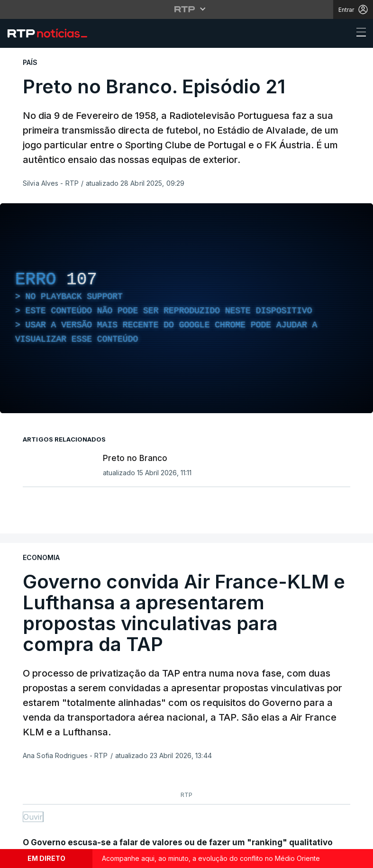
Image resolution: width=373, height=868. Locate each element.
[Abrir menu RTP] (186, 9)
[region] (186, 308)
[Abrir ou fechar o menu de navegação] (358, 34)
